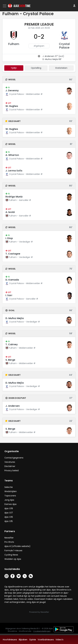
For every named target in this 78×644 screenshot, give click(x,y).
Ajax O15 (9, 521)
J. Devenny (12, 90)
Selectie (9, 487)
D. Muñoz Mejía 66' (52, 59)
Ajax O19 (9, 508)
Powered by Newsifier (39, 612)
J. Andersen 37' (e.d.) (53, 56)
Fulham (14, 44)
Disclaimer (10, 466)
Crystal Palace (64, 46)
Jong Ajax (9, 500)
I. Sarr (9, 295)
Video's (59, 640)
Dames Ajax (10, 504)
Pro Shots (9, 542)
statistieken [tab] (61, 68)
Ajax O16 (9, 517)
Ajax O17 (9, 513)
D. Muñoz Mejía (15, 318)
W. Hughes (12, 106)
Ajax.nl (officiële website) (17, 546)
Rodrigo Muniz (14, 197)
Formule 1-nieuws (13, 550)
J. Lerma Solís (14, 171)
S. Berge (10, 360)
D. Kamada (12, 280)
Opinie (32, 640)
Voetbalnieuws (46, 640)
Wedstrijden (11, 491)
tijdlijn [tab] (14, 68)
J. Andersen (13, 406)
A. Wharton (12, 155)
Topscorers (10, 496)
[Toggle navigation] (5, 6)
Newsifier (9, 538)
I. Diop (9, 238)
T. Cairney (12, 344)
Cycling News (11, 555)
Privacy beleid (12, 471)
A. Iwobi (10, 212)
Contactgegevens (14, 458)
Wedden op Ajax (13, 559)
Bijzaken (23, 640)
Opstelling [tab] (36, 68)
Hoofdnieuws (10, 640)
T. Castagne (13, 254)
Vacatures (10, 462)
